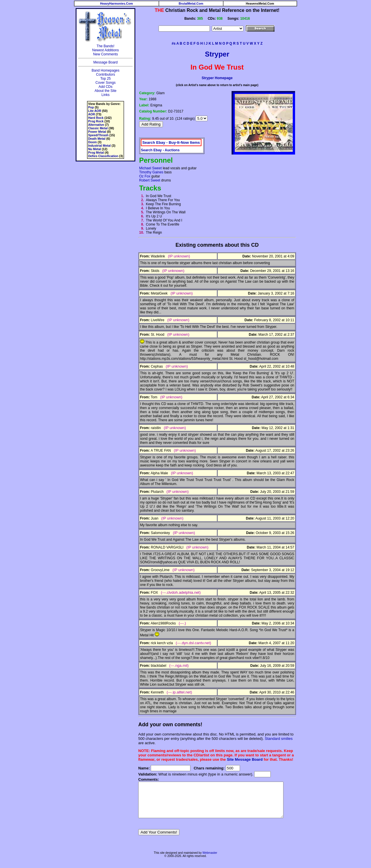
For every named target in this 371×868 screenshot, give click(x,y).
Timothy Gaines (149, 172)
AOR (89, 114)
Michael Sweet (148, 168)
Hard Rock (93, 118)
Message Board (103, 62)
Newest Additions (103, 50)
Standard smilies (269, 739)
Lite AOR (92, 111)
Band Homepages (103, 70)
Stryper (217, 54)
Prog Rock (93, 121)
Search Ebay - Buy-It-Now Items (169, 141)
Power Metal (94, 132)
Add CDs (103, 87)
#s (173, 43)
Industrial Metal (97, 146)
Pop (88, 107)
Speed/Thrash (96, 135)
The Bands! (103, 46)
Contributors (103, 75)
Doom (90, 142)
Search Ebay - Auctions (158, 149)
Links (103, 95)
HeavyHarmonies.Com (116, 3)
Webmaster (210, 860)
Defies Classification (101, 156)
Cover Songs (103, 83)
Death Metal (94, 139)
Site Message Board (242, 759)
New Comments (103, 54)
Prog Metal (93, 152)
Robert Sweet (147, 180)
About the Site (103, 91)
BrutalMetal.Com (191, 3)
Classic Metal (95, 128)
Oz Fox (142, 176)
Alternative (93, 125)
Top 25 (103, 79)
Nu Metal (92, 149)
